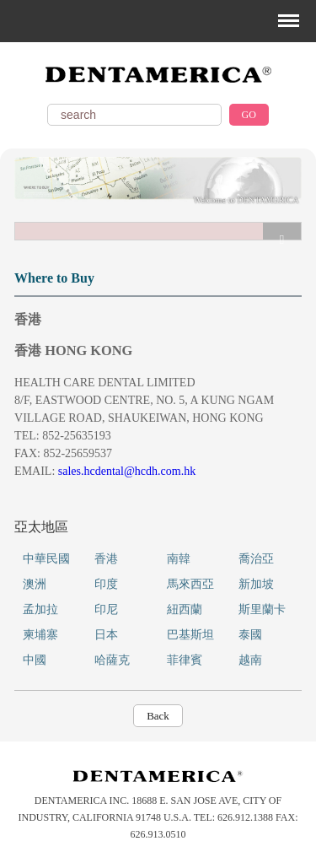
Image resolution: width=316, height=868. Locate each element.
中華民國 (46, 559)
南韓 (179, 559)
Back (158, 716)
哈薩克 (112, 660)
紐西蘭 (185, 609)
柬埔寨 (40, 635)
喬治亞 (256, 559)
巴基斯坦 (190, 635)
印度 (106, 584)
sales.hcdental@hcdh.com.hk (127, 471)
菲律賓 (185, 660)
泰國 (250, 635)
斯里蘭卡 (262, 609)
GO (249, 115)
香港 (106, 559)
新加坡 (256, 584)
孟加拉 (40, 609)
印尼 (106, 609)
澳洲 (35, 584)
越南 (250, 660)
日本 (106, 635)
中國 (35, 660)
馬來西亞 (190, 584)
